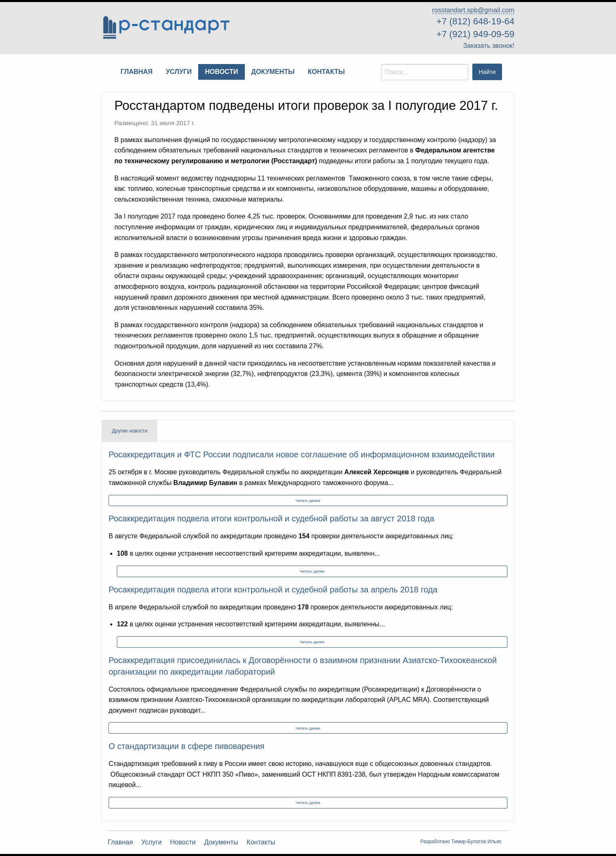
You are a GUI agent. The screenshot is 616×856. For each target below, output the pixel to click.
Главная (120, 842)
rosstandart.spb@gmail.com (473, 10)
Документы (221, 842)
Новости (183, 842)
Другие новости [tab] (130, 431)
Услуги (151, 842)
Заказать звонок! (489, 46)
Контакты (261, 842)
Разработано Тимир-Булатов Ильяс (461, 842)
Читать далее (308, 501)
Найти (487, 72)
